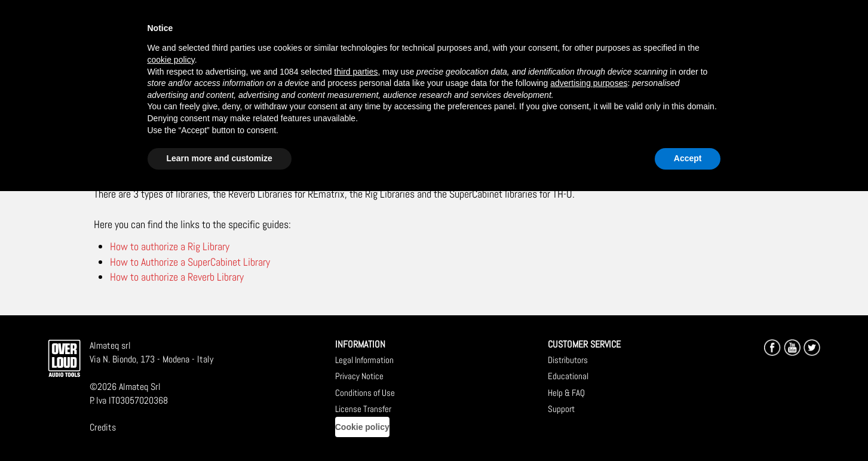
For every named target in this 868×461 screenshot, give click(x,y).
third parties (356, 72)
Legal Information (364, 360)
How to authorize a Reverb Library (177, 277)
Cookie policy (362, 427)
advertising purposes (589, 83)
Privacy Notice (359, 376)
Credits (103, 427)
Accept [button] (688, 158)
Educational (568, 376)
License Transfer (363, 409)
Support (561, 409)
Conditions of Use (365, 393)
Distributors (568, 360)
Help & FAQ (566, 393)
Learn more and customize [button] (220, 158)
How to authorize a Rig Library (170, 246)
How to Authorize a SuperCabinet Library (190, 262)
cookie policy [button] (171, 60)
